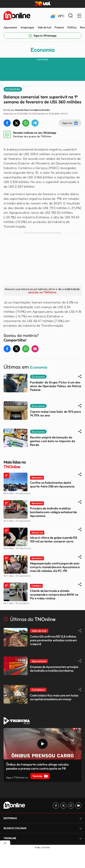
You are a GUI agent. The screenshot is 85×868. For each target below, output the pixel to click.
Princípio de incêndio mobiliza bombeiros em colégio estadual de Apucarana (53, 512)
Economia (42, 50)
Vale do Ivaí (44, 27)
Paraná (59, 27)
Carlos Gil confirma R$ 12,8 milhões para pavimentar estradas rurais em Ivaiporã (53, 640)
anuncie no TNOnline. (42, 292)
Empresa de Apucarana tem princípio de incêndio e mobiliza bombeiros (54, 669)
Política (72, 27)
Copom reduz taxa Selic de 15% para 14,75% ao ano (55, 413)
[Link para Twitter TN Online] (63, 806)
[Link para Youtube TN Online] (78, 806)
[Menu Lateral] (79, 16)
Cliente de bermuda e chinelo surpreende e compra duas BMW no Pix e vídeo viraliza (54, 594)
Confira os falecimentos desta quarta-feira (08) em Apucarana (52, 484)
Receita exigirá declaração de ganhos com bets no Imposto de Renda (52, 441)
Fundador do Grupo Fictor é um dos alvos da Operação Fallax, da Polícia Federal (56, 386)
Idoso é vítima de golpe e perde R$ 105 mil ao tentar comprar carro (53, 539)
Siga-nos (70, 123)
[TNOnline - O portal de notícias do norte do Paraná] (17, 16)
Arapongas (27, 27)
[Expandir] (81, 818)
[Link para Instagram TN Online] (71, 806)
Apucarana (10, 27)
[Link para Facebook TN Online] (56, 806)
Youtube (40, 776)
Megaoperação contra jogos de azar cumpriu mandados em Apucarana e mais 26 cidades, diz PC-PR (55, 567)
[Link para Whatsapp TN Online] (42, 36)
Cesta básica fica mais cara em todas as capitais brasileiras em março (54, 697)
